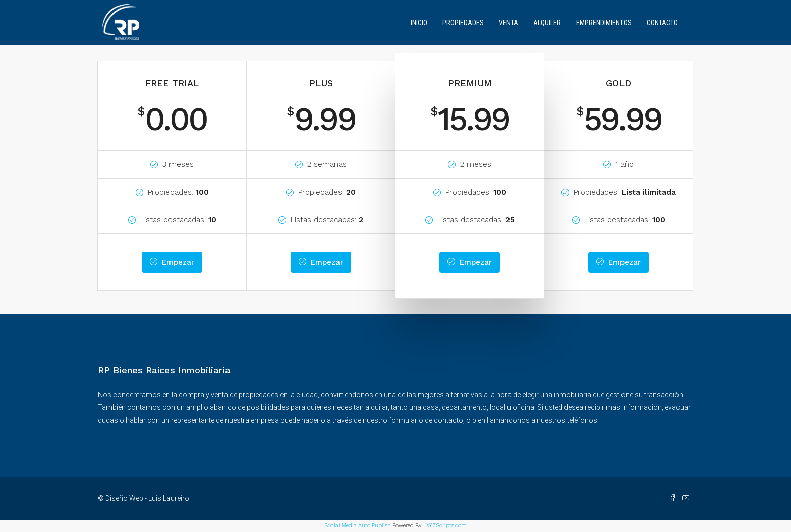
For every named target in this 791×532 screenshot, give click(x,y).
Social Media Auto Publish (358, 526)
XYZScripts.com (446, 526)
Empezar (172, 262)
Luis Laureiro (169, 498)
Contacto (662, 23)
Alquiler (547, 23)
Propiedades (463, 23)
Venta (508, 23)
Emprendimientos (604, 23)
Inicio (419, 23)
